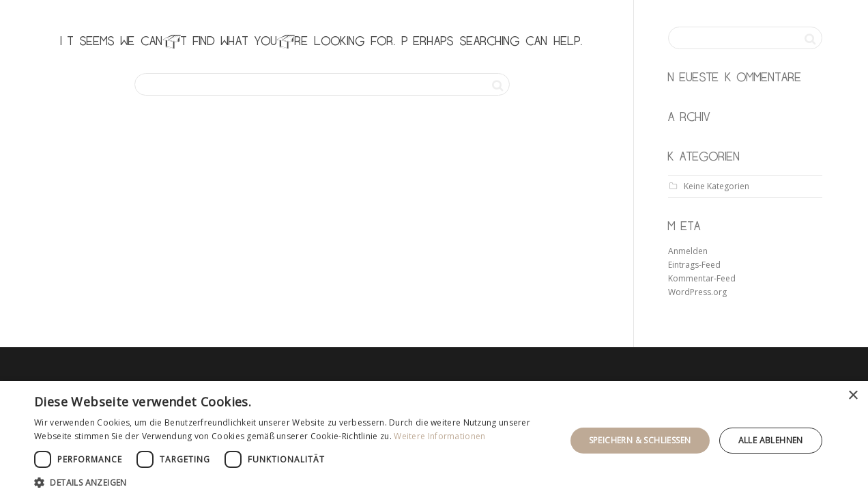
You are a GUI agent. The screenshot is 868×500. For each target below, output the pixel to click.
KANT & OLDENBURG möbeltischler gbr (237, 20)
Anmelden (688, 251)
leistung (593, 20)
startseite (514, 20)
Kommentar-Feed (702, 278)
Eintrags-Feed (694, 265)
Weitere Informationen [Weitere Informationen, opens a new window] (439, 436)
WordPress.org (697, 292)
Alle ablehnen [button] (771, 440)
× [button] (853, 396)
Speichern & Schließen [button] (640, 440)
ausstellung (681, 20)
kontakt (763, 20)
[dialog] (434, 441)
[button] (292, 483)
